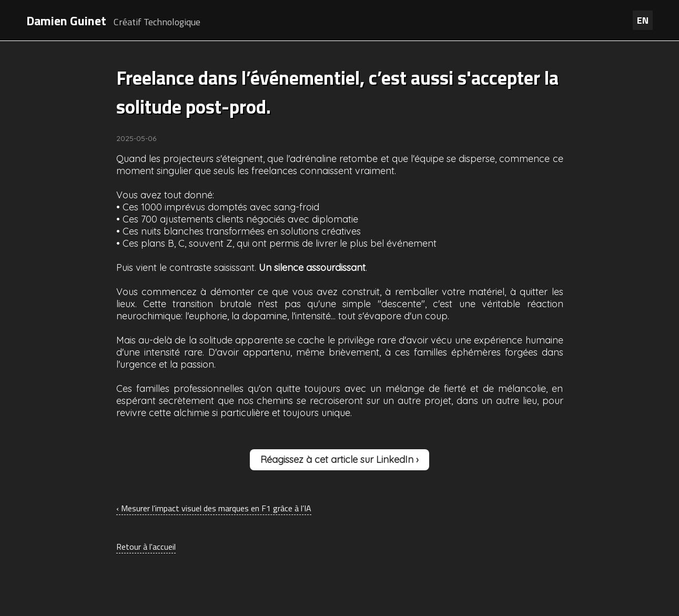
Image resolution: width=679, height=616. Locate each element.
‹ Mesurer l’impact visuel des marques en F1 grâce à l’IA (214, 508)
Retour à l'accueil (146, 547)
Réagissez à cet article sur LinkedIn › (339, 460)
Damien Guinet (66, 21)
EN (643, 20)
